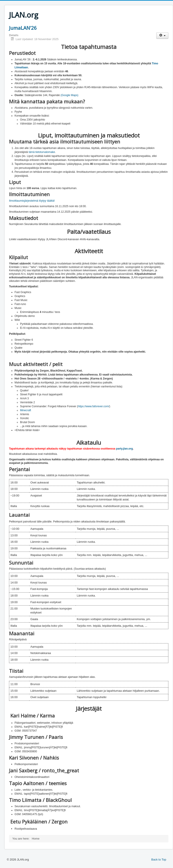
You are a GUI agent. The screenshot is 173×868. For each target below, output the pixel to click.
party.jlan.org (124, 449)
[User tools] (162, 36)
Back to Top (159, 860)
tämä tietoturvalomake (42, 152)
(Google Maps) (69, 95)
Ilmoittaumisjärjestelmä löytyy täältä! (32, 201)
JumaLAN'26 (23, 28)
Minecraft (26, 410)
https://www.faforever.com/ (94, 406)
